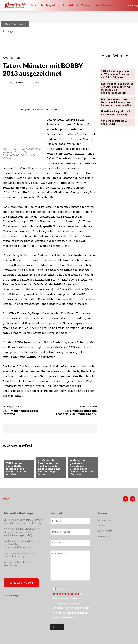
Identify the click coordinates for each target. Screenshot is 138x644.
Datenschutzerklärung (66, 594)
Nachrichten (18, 24)
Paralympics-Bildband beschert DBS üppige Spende (76, 412)
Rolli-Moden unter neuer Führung (20, 412)
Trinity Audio (38, 110)
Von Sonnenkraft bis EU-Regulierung (115, 122)
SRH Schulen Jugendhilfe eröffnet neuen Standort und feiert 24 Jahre (18, 469)
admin (19, 83)
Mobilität (76, 455)
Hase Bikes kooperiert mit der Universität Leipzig (116, 113)
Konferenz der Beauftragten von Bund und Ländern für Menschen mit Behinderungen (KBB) (49, 467)
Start (7, 24)
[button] (133, 5)
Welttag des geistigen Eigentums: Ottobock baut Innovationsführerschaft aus (82, 467)
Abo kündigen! (12, 596)
